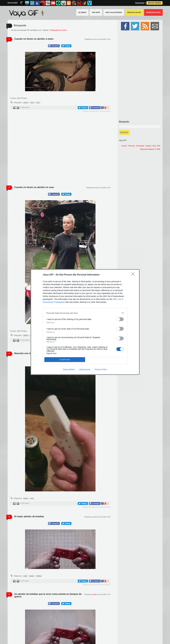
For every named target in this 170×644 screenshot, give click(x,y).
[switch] (120, 319)
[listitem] (85, 313)
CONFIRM (65, 360)
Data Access (85, 369)
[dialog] (85, 322)
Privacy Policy (101, 369)
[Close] (134, 275)
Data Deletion (69, 369)
